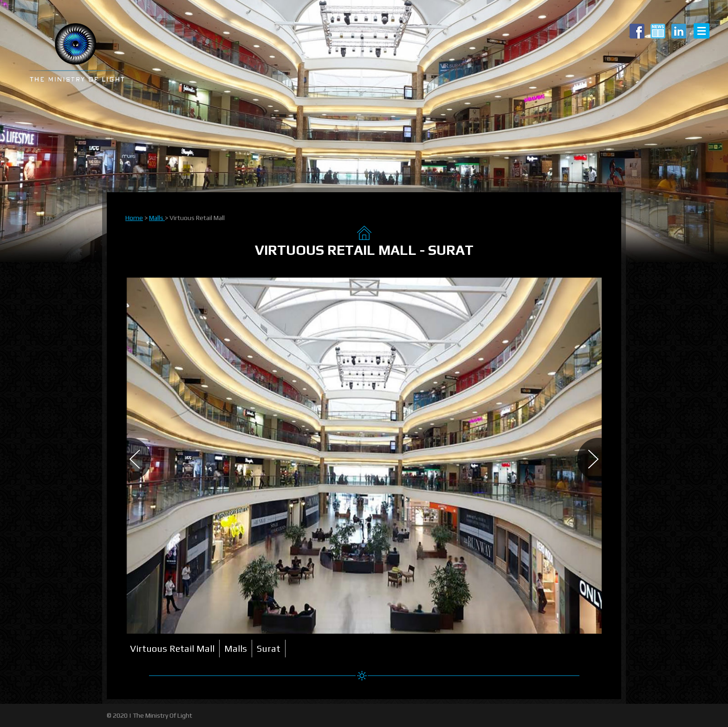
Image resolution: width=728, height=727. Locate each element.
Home (134, 218)
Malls (157, 218)
